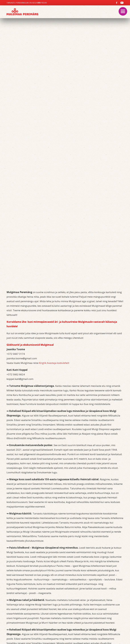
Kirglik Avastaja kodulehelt (54, 363)
